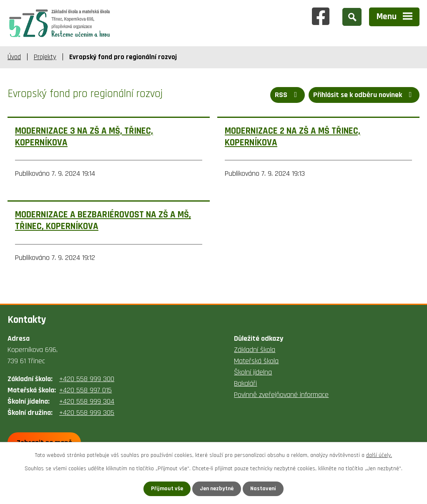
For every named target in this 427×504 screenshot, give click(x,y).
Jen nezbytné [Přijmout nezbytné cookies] (217, 489)
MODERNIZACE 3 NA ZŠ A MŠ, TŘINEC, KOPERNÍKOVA (84, 137)
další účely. (379, 455)
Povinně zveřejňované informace (281, 395)
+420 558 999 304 (87, 401)
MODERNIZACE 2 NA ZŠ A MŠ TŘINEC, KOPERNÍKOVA (293, 137)
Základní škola (255, 350)
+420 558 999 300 (87, 379)
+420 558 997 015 (85, 390)
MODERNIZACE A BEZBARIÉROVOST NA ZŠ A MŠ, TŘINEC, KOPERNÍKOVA (103, 221)
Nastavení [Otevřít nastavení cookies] (263, 489)
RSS (288, 95)
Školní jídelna (253, 372)
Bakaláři (245, 383)
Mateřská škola (256, 361)
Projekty (45, 57)
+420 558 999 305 (87, 413)
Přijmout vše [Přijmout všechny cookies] (167, 489)
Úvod (14, 57)
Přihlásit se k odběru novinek (364, 95)
